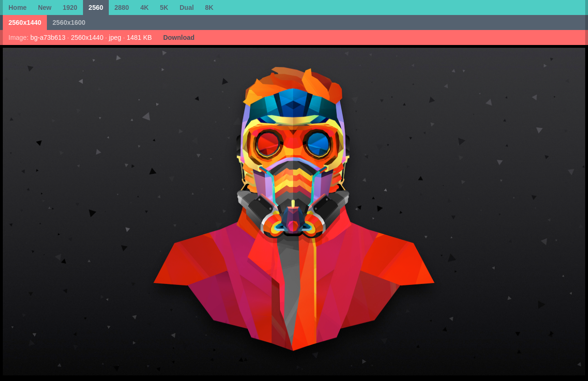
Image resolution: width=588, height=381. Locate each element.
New (45, 7)
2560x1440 (25, 22)
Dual (187, 7)
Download (179, 37)
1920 (70, 7)
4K (144, 7)
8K (209, 7)
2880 (122, 7)
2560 (96, 7)
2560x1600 (69, 22)
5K (164, 7)
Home (18, 7)
